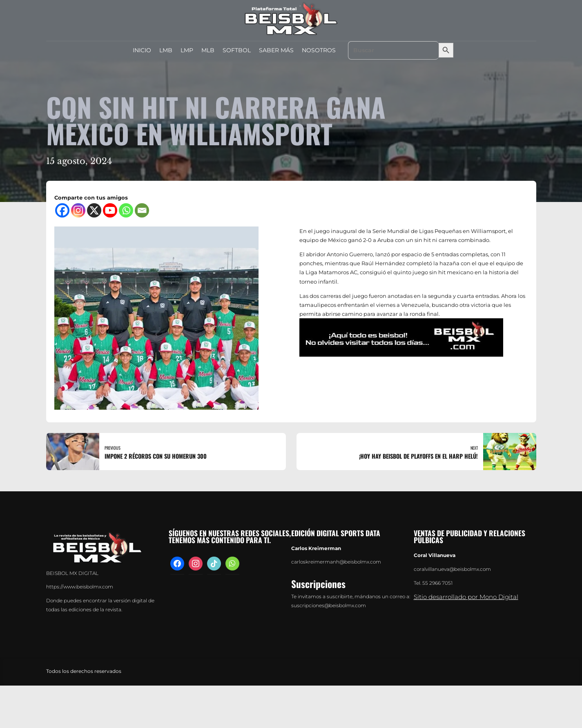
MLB (208, 50)
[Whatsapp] (126, 210)
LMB (166, 50)
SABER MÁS (276, 50)
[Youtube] (110, 210)
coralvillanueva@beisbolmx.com (452, 569)
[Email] (142, 210)
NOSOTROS (319, 50)
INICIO (142, 50)
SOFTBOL (237, 50)
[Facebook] (62, 210)
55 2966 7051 (437, 583)
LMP (187, 50)
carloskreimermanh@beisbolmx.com (336, 562)
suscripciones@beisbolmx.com (329, 606)
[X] (94, 210)
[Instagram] (78, 210)
